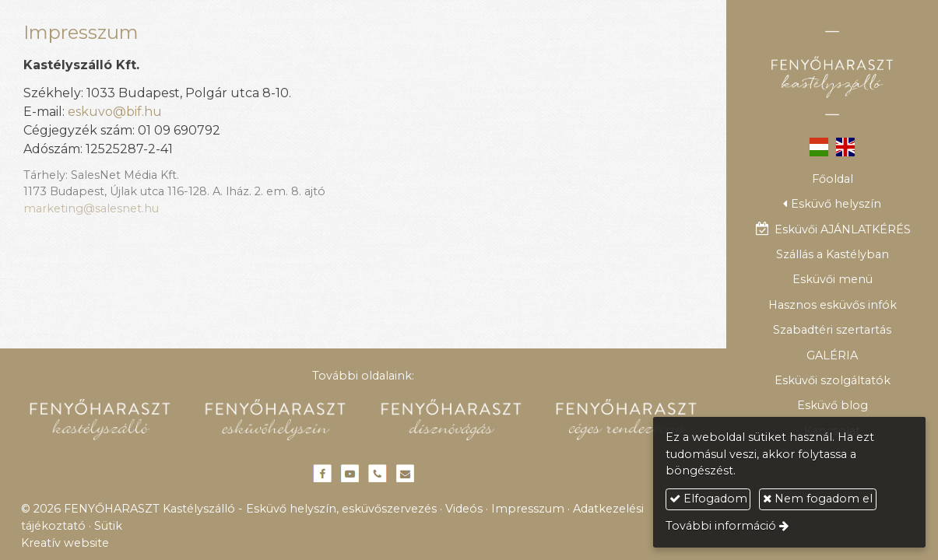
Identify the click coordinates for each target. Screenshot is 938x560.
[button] (832, 205)
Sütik (108, 526)
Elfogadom (708, 499)
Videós (464, 509)
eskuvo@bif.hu (115, 112)
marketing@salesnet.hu (91, 208)
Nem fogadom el (818, 499)
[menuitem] (832, 179)
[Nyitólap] (832, 73)
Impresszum (528, 509)
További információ (721, 526)
